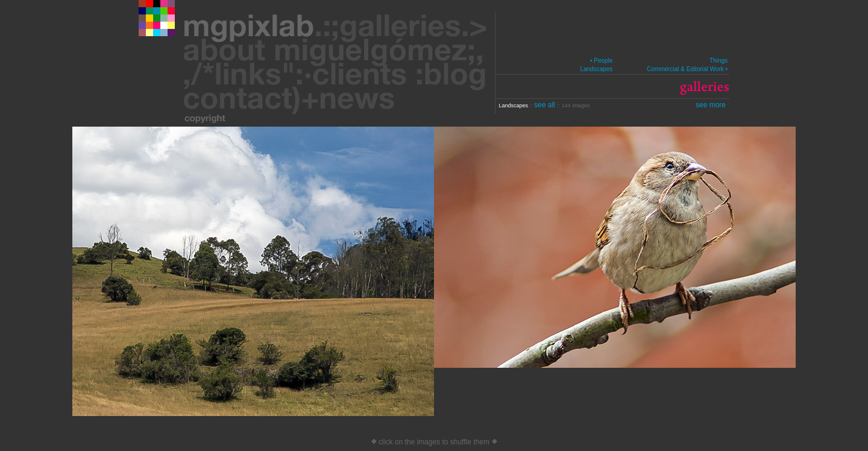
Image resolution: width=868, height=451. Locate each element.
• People (601, 61)
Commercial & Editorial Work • (687, 69)
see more (711, 105)
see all (546, 105)
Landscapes (596, 69)
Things (719, 61)
